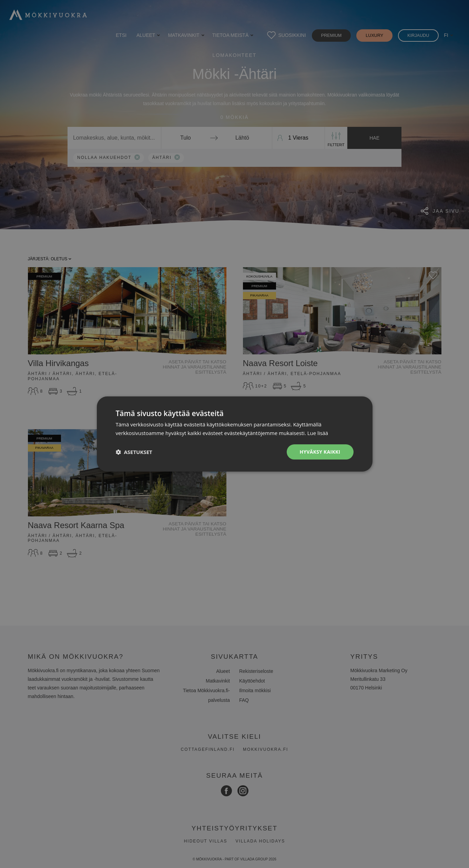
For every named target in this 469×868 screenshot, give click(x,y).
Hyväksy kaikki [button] (319, 452)
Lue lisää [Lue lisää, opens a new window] (318, 433)
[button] (134, 452)
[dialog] (234, 434)
